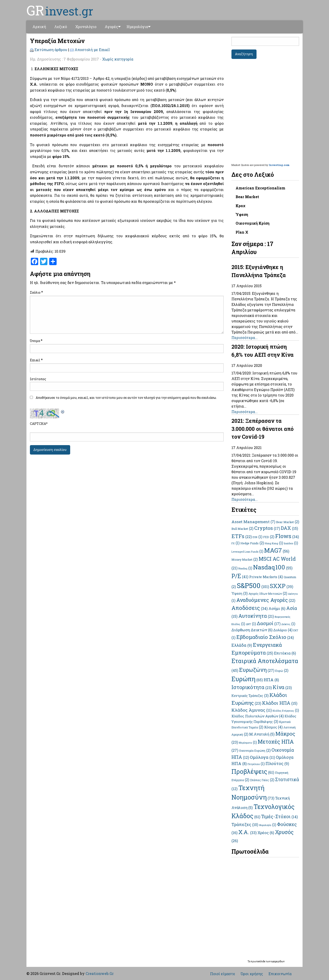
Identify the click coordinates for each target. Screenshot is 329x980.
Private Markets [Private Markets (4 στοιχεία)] (266, 577)
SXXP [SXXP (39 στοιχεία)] (281, 586)
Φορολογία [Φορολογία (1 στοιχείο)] (268, 825)
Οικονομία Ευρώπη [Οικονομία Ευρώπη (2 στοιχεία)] (255, 751)
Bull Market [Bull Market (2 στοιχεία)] (242, 529)
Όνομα (36, 341)
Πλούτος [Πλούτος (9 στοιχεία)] (277, 763)
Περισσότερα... (245, 338)
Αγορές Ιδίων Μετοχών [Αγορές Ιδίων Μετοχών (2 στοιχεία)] (268, 594)
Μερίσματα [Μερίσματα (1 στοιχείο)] (248, 743)
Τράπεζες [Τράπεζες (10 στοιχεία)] (245, 824)
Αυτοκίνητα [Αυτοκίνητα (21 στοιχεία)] (256, 616)
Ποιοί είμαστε (223, 974)
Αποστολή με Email (92, 50)
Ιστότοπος (38, 379)
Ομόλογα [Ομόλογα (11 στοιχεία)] (262, 757)
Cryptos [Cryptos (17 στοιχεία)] (267, 528)
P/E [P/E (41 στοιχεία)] (240, 576)
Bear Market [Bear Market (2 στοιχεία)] (288, 522)
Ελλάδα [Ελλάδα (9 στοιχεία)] (242, 645)
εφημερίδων (278, 961)
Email (36, 360)
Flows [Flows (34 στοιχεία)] (287, 536)
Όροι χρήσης (252, 974)
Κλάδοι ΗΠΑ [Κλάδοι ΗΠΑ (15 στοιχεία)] (280, 703)
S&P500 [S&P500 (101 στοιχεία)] (253, 585)
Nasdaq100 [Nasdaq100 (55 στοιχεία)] (273, 567)
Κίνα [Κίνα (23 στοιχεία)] (282, 687)
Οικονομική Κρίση (253, 223)
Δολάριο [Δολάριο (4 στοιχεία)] (283, 630)
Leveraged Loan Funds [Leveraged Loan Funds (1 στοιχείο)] (247, 552)
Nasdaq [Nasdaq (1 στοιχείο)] (245, 568)
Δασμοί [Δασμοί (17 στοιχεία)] (269, 623)
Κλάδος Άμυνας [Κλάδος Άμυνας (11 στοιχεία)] (252, 710)
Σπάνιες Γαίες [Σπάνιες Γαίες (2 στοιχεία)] (262, 780)
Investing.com (279, 165)
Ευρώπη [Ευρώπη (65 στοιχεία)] (247, 679)
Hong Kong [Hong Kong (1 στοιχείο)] (274, 543)
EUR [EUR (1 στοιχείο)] (257, 537)
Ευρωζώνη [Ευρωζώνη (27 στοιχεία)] (257, 670)
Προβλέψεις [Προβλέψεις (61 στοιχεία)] (253, 771)
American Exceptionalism (260, 188)
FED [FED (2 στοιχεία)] (269, 537)
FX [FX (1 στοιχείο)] (235, 543)
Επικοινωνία (280, 974)
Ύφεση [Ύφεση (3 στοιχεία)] (240, 593)
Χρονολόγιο (86, 27)
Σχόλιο (36, 292)
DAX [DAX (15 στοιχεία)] (289, 528)
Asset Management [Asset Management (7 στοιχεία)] (253, 522)
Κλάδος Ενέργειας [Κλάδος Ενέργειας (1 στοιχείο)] (286, 711)
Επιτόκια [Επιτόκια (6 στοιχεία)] (285, 653)
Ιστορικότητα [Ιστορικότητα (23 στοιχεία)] (252, 687)
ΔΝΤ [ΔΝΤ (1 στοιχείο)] (251, 624)
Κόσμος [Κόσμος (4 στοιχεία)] (273, 727)
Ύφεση (242, 214)
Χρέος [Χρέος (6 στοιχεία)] (266, 833)
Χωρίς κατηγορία (118, 59)
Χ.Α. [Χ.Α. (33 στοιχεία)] (247, 832)
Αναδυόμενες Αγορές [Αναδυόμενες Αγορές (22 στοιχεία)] (266, 600)
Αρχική (39, 27)
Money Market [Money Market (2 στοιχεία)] (245, 560)
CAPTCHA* (39, 424)
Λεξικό (61, 27)
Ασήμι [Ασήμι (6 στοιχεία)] (277, 609)
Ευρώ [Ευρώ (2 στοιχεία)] (282, 671)
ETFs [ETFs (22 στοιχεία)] (242, 536)
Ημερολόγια (139, 27)
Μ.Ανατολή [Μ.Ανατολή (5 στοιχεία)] (262, 734)
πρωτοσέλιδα (258, 961)
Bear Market (247, 197)
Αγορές (111, 27)
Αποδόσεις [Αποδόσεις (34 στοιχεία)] (250, 608)
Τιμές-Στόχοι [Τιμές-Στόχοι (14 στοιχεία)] (279, 816)
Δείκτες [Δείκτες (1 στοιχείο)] (288, 624)
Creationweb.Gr (100, 973)
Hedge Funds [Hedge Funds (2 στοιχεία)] (252, 543)
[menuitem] (39, 27)
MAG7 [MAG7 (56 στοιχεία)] (277, 550)
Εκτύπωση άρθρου (51, 50)
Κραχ (241, 206)
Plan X (242, 232)
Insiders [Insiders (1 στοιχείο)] (291, 543)
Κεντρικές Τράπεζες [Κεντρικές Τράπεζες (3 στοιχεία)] (250, 696)
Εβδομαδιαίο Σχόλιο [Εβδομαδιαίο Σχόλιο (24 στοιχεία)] (265, 637)
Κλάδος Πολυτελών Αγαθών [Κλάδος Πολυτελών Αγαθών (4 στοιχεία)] (258, 716)
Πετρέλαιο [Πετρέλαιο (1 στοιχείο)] (256, 764)
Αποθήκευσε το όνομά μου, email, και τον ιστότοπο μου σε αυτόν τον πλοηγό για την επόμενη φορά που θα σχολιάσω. (126, 398)
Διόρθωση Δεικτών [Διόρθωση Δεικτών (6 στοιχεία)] (252, 630)
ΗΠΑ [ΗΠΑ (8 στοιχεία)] (271, 680)
